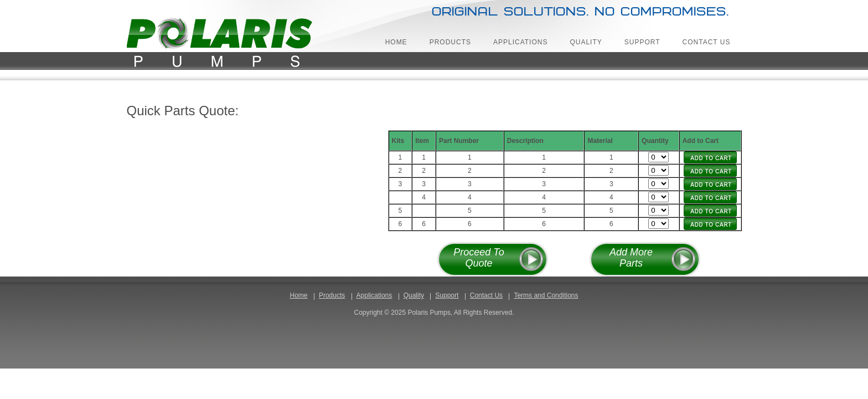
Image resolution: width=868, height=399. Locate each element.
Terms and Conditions (546, 295)
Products (450, 42)
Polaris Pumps (221, 44)
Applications (520, 42)
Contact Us (707, 42)
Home (396, 42)
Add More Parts (631, 258)
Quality (586, 42)
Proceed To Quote (479, 258)
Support (642, 42)
